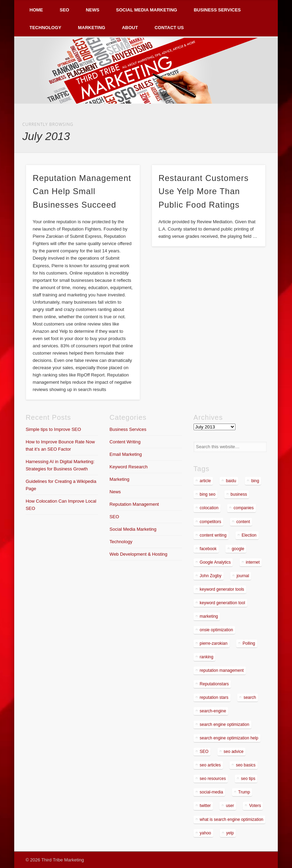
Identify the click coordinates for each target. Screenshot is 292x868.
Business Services (217, 10)
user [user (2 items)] (230, 806)
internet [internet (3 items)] (253, 562)
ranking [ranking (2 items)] (207, 657)
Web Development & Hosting (139, 554)
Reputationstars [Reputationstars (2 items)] (214, 684)
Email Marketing (126, 454)
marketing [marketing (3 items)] (209, 616)
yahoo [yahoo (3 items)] (205, 833)
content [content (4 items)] (243, 522)
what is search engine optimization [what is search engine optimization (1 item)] (231, 819)
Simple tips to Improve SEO (53, 429)
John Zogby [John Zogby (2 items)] (211, 576)
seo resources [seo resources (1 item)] (213, 779)
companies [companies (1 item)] (243, 508)
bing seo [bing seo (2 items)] (208, 494)
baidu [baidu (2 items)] (231, 481)
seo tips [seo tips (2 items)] (248, 779)
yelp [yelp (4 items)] (230, 833)
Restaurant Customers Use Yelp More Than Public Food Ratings (204, 192)
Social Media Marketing (146, 10)
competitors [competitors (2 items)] (211, 522)
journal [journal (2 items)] (243, 576)
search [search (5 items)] (250, 697)
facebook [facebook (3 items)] (208, 549)
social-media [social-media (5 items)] (211, 792)
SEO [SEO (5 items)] (204, 752)
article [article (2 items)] (205, 481)
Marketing (92, 28)
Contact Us (169, 28)
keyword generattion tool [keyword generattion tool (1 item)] (222, 603)
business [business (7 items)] (239, 494)
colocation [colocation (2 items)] (209, 508)
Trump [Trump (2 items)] (244, 792)
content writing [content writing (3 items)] (213, 535)
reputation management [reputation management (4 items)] (222, 670)
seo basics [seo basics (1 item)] (246, 765)
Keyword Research (129, 467)
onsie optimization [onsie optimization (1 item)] (216, 630)
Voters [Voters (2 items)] (255, 806)
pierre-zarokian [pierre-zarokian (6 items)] (214, 643)
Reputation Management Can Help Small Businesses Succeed (82, 192)
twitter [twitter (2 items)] (205, 806)
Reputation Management (134, 504)
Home (36, 10)
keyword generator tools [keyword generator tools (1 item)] (222, 589)
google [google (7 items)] (238, 549)
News (92, 10)
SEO (64, 10)
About (130, 28)
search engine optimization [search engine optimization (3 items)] (225, 724)
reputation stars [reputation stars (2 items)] (214, 697)
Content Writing (125, 442)
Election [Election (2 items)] (249, 535)
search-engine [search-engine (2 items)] (213, 711)
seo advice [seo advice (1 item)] (234, 752)
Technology (45, 28)
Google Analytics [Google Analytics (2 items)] (215, 562)
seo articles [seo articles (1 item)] (210, 765)
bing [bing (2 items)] (255, 481)
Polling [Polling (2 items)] (249, 643)
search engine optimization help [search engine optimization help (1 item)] (229, 738)
